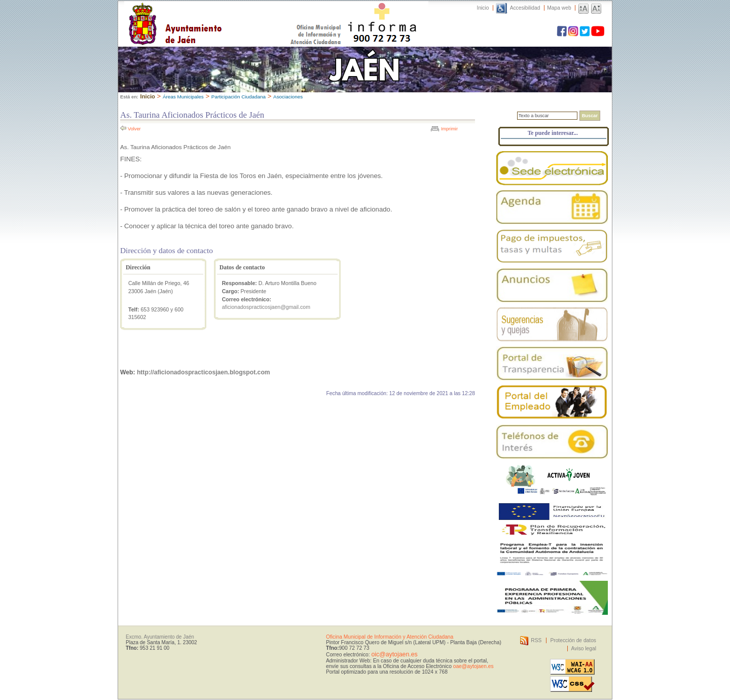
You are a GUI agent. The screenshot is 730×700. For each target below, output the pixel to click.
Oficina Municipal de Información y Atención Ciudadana (390, 637)
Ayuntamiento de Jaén (219, 14)
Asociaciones (288, 97)
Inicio (483, 8)
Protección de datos (573, 640)
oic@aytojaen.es (394, 654)
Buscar (590, 116)
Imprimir (449, 129)
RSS (536, 640)
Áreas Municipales (183, 97)
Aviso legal (584, 649)
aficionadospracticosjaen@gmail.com (266, 307)
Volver (134, 129)
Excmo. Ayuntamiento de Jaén (160, 637)
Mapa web (559, 8)
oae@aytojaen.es (473, 666)
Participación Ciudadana (239, 97)
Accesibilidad (525, 8)
